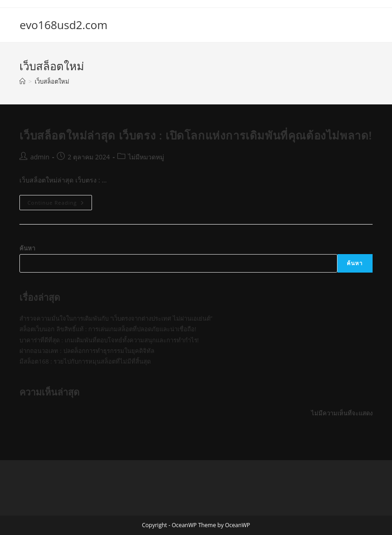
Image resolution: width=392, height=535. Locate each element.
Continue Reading (60, 204)
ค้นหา (27, 248)
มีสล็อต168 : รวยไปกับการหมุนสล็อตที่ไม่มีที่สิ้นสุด (85, 361)
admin (40, 157)
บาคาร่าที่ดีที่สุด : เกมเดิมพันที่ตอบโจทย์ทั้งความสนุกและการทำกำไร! (109, 340)
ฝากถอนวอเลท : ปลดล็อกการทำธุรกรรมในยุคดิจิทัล (87, 351)
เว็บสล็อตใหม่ (52, 81)
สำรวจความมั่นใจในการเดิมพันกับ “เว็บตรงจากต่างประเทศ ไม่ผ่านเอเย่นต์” (116, 318)
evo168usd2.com (63, 25)
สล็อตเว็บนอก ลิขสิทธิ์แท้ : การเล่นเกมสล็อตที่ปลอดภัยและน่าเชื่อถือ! (108, 329)
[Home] (22, 81)
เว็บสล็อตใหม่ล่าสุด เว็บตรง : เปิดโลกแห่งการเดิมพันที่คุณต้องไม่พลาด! (196, 135)
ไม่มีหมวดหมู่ (146, 157)
